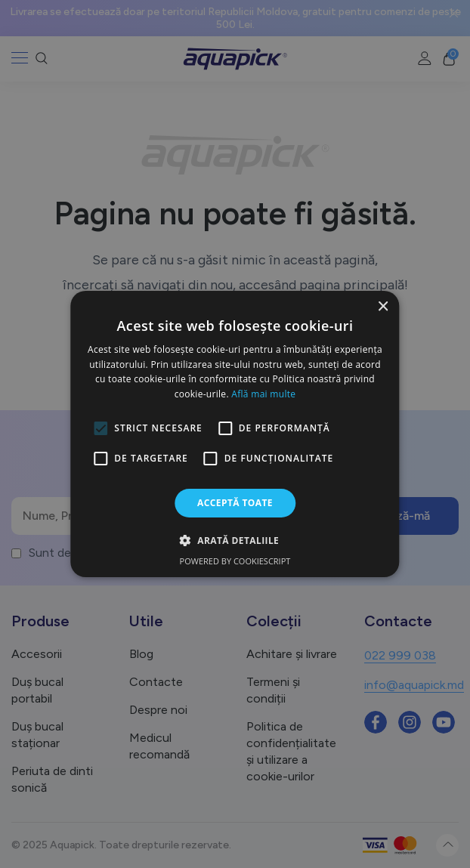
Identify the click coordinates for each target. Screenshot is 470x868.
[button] (235, 540)
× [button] (383, 307)
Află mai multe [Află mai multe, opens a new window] (263, 394)
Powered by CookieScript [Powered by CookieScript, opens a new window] (235, 561)
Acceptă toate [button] (235, 503)
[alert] (235, 434)
